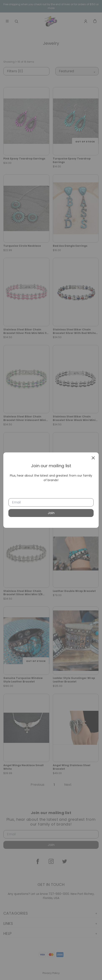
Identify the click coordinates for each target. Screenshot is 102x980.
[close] (93, 458)
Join (51, 513)
